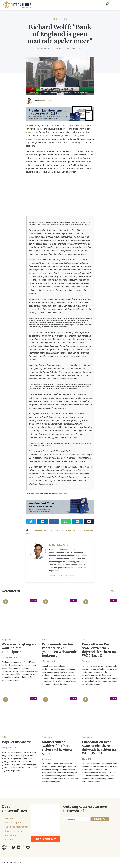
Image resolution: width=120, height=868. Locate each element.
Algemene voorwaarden (17, 827)
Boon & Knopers (13, 823)
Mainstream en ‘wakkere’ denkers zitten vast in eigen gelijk (57, 748)
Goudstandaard (61, 493)
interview (30, 132)
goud (44, 531)
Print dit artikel (75, 49)
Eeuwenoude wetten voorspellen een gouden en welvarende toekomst (59, 650)
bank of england (35, 531)
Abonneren (10, 835)
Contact (9, 839)
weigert (81, 125)
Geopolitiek (60, 19)
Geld (44, 639)
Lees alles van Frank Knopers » (61, 576)
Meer (115, 591)
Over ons (10, 819)
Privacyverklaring (14, 831)
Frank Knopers (45, 101)
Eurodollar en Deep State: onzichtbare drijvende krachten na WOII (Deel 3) (99, 650)
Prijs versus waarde (17, 742)
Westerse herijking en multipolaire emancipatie (19, 648)
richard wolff (71, 531)
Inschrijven (100, 819)
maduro (62, 531)
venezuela (81, 531)
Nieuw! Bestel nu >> (45, 839)
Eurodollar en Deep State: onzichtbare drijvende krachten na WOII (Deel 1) (99, 748)
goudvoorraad (53, 531)
